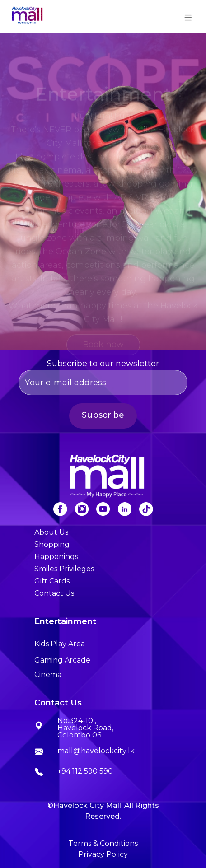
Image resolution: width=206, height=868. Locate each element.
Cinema (48, 674)
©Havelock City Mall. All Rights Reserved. (103, 811)
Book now (103, 347)
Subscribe (103, 415)
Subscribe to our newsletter (103, 377)
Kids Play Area (60, 644)
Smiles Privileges (64, 569)
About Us (51, 532)
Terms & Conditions (103, 843)
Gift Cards (52, 581)
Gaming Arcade (62, 660)
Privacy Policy (103, 854)
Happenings (56, 557)
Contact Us (54, 593)
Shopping (52, 544)
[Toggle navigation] (188, 16)
